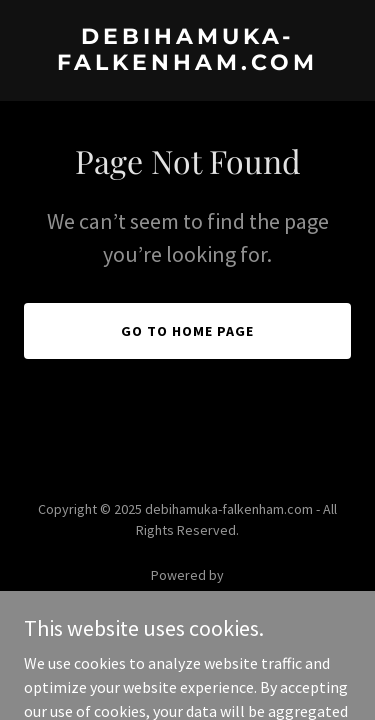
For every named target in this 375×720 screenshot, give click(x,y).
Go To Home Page (187, 331)
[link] (187, 64)
